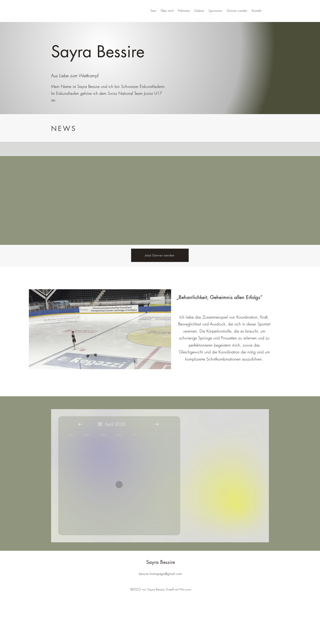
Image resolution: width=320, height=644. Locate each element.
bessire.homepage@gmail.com (160, 574)
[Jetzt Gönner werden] (160, 255)
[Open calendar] (100, 424)
